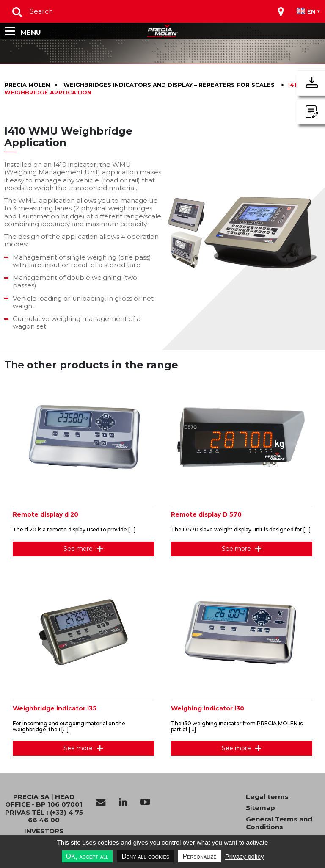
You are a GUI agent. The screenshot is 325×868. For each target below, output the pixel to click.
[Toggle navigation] (281, 11)
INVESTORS (44, 831)
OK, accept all (87, 856)
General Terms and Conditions (279, 823)
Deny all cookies (145, 856)
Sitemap (260, 808)
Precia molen (27, 85)
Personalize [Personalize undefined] (199, 856)
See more (78, 549)
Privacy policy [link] (245, 856)
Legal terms (267, 797)
